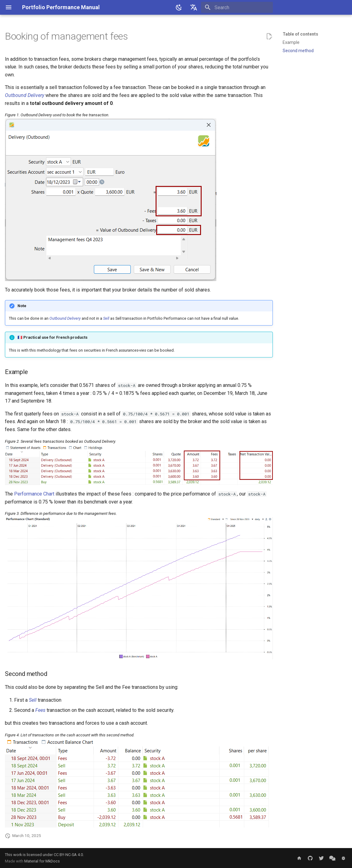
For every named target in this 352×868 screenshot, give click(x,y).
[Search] (237, 7)
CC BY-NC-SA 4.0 (68, 855)
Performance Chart (34, 494)
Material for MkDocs (42, 861)
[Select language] (194, 7)
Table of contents (300, 34)
